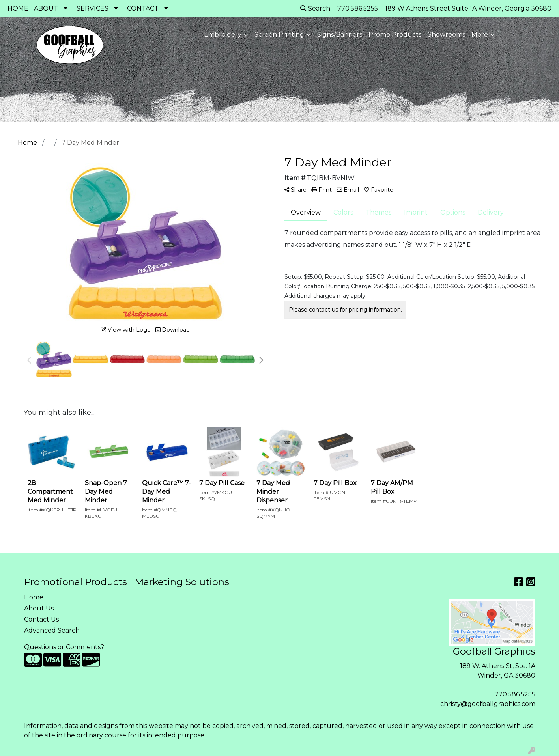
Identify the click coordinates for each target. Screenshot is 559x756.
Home (34, 597)
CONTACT (143, 8)
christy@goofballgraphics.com (488, 704)
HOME (18, 8)
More (480, 35)
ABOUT (46, 8)
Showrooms (446, 35)
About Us (39, 608)
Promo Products (395, 35)
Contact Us (41, 619)
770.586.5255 (515, 694)
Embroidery (223, 35)
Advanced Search (52, 630)
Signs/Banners (340, 35)
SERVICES (93, 8)
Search (315, 8)
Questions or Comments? (64, 647)
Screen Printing (279, 35)
